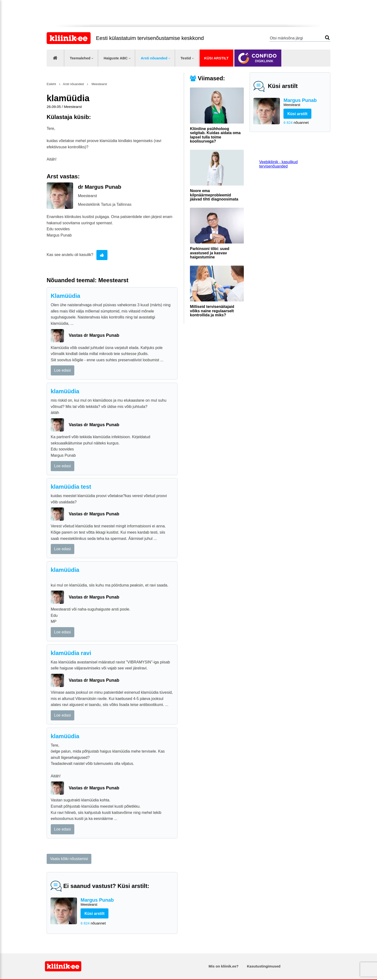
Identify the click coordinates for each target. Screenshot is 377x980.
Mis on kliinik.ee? (224, 966)
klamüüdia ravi (71, 653)
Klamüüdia (66, 296)
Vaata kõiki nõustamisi (69, 859)
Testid (186, 58)
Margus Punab (305, 103)
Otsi (327, 38)
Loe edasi (62, 370)
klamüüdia (65, 391)
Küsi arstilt (216, 58)
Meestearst (99, 84)
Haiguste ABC (116, 58)
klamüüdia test (71, 487)
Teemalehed (80, 58)
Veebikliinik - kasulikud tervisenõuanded (278, 164)
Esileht (51, 84)
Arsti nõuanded (154, 58)
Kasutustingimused (264, 966)
